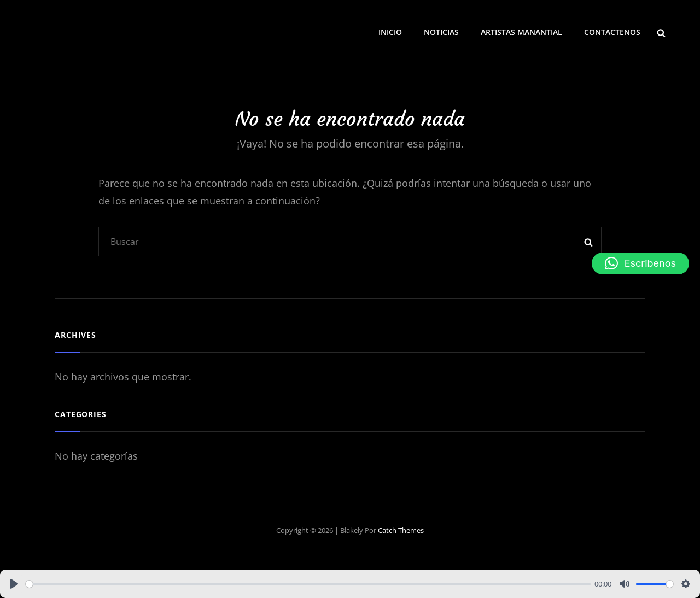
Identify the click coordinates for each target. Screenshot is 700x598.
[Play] (14, 584)
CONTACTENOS (612, 32)
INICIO (390, 32)
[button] (640, 263)
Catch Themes (401, 530)
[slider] (308, 584)
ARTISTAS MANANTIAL (521, 32)
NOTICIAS (441, 32)
